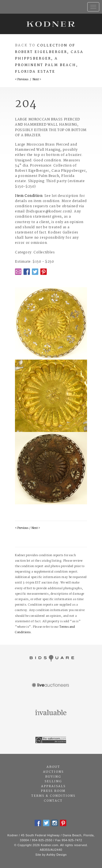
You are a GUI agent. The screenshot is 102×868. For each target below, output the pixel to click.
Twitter (35, 272)
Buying (53, 777)
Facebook (27, 272)
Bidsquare (51, 658)
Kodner (51, 24)
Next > (37, 80)
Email (18, 272)
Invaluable (51, 713)
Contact (53, 801)
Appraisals (53, 786)
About (53, 767)
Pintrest (44, 272)
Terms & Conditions (53, 796)
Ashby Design (57, 855)
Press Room (53, 791)
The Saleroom (51, 740)
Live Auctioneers (51, 686)
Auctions (53, 772)
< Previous (22, 80)
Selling (53, 781)
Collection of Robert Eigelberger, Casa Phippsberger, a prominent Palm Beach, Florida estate (49, 59)
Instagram (55, 823)
